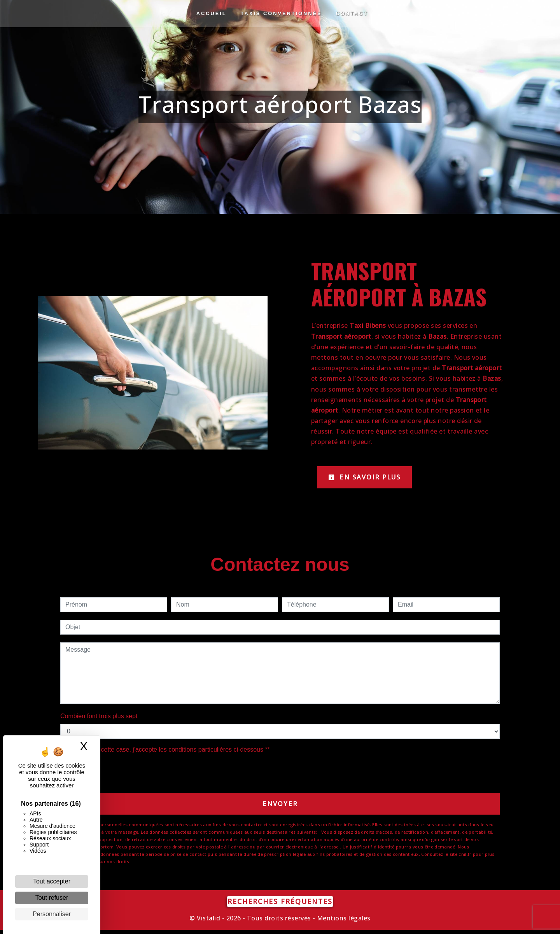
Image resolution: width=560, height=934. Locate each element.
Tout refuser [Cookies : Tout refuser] (52, 898)
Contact (352, 13)
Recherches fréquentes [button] (280, 906)
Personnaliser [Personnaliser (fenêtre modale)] (52, 914)
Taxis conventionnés (281, 13)
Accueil (212, 13)
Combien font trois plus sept (99, 718)
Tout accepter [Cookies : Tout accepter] (52, 881)
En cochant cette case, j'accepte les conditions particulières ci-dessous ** (169, 751)
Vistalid (208, 922)
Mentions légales (343, 922)
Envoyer (280, 807)
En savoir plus (370, 478)
